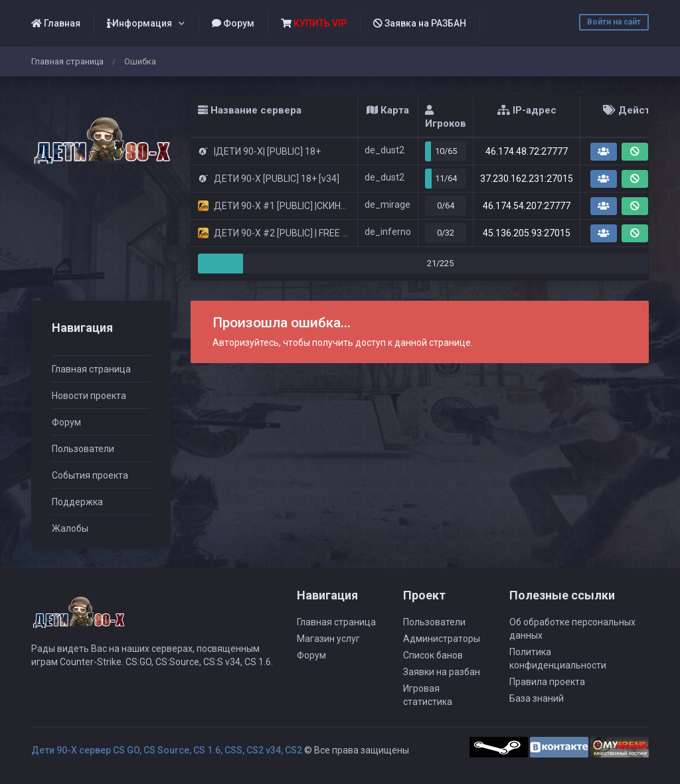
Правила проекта (547, 682)
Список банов (433, 655)
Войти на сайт (614, 22)
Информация (139, 23)
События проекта (90, 475)
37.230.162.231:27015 (527, 179)
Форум (233, 23)
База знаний (537, 698)
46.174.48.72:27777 (527, 151)
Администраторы (442, 639)
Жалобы (70, 528)
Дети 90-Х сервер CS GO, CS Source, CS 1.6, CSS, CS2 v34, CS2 (167, 750)
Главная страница (67, 61)
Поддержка (77, 502)
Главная (56, 23)
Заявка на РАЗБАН (420, 23)
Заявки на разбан (442, 672)
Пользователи (83, 449)
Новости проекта (89, 396)
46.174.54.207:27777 (527, 206)
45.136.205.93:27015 (527, 233)
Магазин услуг (328, 639)
